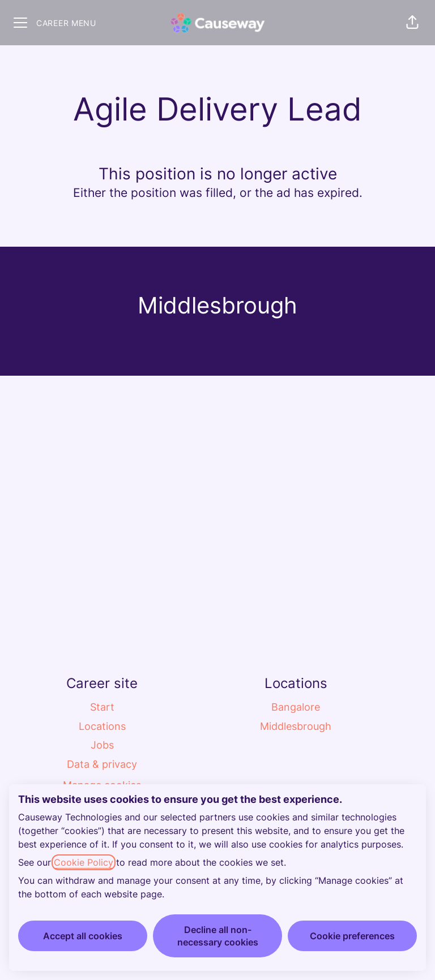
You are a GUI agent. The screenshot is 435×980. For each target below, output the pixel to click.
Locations (102, 726)
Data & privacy (102, 764)
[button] (412, 23)
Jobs (102, 745)
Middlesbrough (296, 726)
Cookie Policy (84, 862)
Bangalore (296, 707)
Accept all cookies (83, 936)
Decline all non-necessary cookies (218, 936)
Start (102, 707)
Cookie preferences (352, 936)
